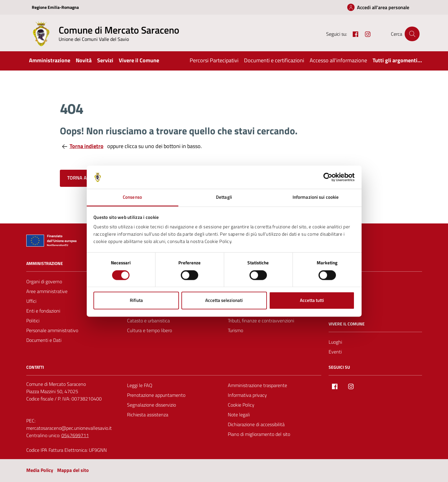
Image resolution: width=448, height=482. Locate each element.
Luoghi (335, 342)
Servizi (105, 60)
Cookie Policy (241, 405)
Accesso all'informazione (338, 60)
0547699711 (75, 435)
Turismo (235, 330)
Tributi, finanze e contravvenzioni (261, 321)
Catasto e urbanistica (148, 321)
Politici (33, 321)
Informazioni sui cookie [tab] (316, 197)
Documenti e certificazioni (274, 60)
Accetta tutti (312, 301)
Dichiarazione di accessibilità (256, 424)
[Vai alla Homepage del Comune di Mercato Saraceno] (104, 34)
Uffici (31, 301)
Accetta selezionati (224, 301)
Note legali (239, 415)
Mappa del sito (73, 470)
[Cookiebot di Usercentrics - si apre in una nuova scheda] (328, 177)
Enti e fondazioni (43, 311)
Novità (84, 60)
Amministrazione (50, 60)
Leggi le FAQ (140, 385)
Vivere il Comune (139, 60)
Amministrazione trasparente (257, 385)
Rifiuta (136, 301)
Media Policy (40, 470)
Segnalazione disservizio (151, 405)
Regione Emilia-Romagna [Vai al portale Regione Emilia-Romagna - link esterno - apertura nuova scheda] (55, 7)
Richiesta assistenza (148, 415)
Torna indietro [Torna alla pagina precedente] (83, 146)
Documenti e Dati (44, 340)
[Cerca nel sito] (412, 34)
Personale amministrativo (52, 330)
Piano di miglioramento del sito (259, 434)
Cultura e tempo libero (149, 330)
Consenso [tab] (132, 197)
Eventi (335, 352)
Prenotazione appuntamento (156, 395)
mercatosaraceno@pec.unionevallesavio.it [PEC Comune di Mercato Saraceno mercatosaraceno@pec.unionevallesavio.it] (69, 428)
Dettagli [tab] (224, 197)
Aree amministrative (47, 291)
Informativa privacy (247, 395)
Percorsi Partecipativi (214, 60)
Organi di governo (44, 281)
